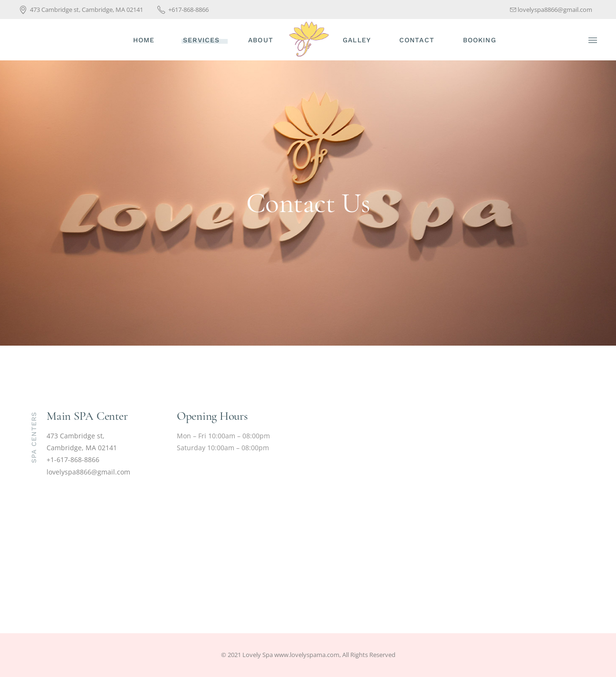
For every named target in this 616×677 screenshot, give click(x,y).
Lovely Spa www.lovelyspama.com (291, 655)
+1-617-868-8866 (73, 459)
